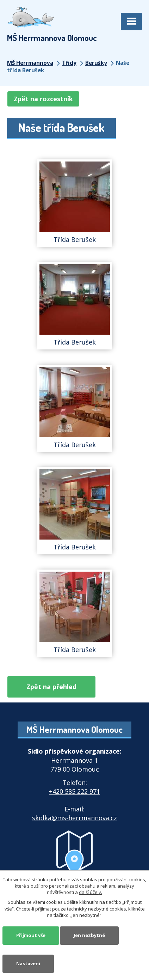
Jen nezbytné (89, 935)
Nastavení (28, 963)
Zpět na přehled (51, 687)
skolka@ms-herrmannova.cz (74, 818)
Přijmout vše (31, 935)
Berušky (96, 63)
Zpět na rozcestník (43, 99)
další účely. (91, 892)
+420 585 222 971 (74, 791)
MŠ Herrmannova (30, 63)
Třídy (69, 63)
